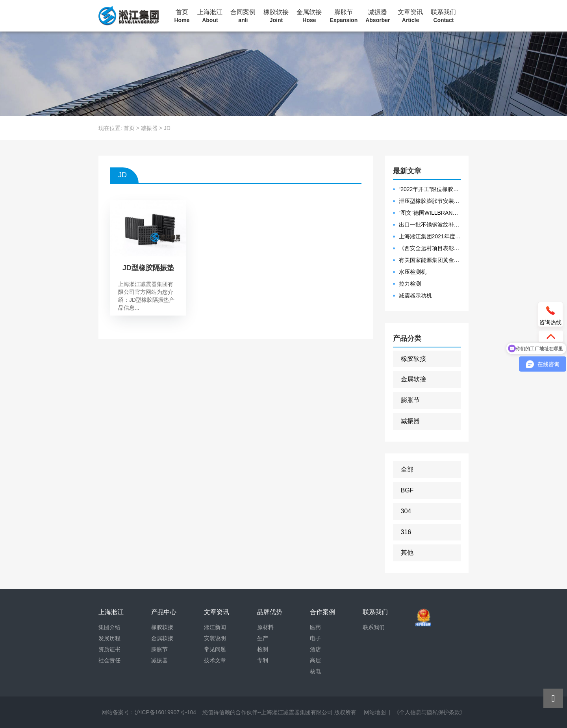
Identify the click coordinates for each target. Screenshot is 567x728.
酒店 (315, 649)
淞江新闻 (215, 627)
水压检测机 (413, 272)
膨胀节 (344, 16)
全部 (407, 469)
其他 (407, 552)
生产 (263, 638)
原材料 (265, 627)
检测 (263, 649)
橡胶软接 (276, 16)
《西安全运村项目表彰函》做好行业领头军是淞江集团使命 (430, 248)
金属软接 (309, 16)
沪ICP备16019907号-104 (165, 712)
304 (406, 511)
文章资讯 (410, 16)
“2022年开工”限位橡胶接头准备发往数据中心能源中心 (430, 189)
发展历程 (109, 638)
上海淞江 (210, 16)
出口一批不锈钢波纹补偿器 (430, 225)
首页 (182, 16)
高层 (315, 660)
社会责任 (109, 660)
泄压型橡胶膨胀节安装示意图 (430, 201)
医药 (315, 627)
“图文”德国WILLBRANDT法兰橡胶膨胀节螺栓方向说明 (430, 213)
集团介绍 (109, 627)
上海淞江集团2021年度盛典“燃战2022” (430, 236)
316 (406, 532)
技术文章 (215, 660)
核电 (315, 671)
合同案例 (243, 16)
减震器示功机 (415, 295)
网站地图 (375, 712)
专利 (263, 660)
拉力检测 (410, 284)
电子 (315, 638)
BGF (407, 490)
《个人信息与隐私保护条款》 (430, 712)
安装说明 (215, 638)
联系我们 (443, 16)
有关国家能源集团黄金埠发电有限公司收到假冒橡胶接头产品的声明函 (430, 260)
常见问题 (215, 649)
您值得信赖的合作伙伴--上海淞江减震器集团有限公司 (268, 712)
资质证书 (109, 649)
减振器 (378, 16)
